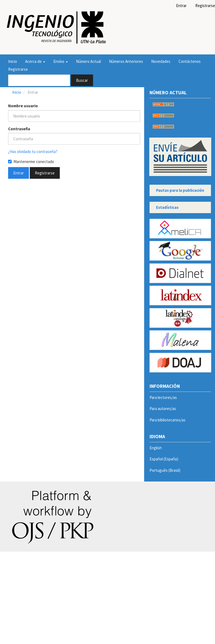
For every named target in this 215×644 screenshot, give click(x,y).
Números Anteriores (126, 61)
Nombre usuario (23, 106)
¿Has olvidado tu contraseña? (33, 152)
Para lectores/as (163, 397)
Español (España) (164, 459)
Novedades (161, 61)
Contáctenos (190, 61)
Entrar (181, 6)
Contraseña (19, 129)
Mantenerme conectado (31, 162)
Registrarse (18, 69)
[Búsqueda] (39, 80)
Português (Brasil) (165, 470)
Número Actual (88, 61)
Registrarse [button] (45, 173)
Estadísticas (167, 207)
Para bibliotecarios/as (168, 420)
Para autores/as (163, 409)
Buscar (82, 80)
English (156, 448)
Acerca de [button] (35, 61)
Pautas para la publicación (180, 190)
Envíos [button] (61, 61)
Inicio (13, 61)
